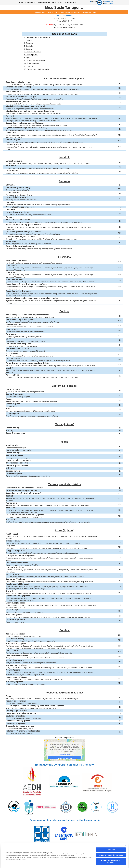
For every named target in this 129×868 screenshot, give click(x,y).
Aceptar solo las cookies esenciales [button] (111, 855)
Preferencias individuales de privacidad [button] (111, 861)
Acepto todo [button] (111, 850)
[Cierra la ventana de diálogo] (126, 846)
